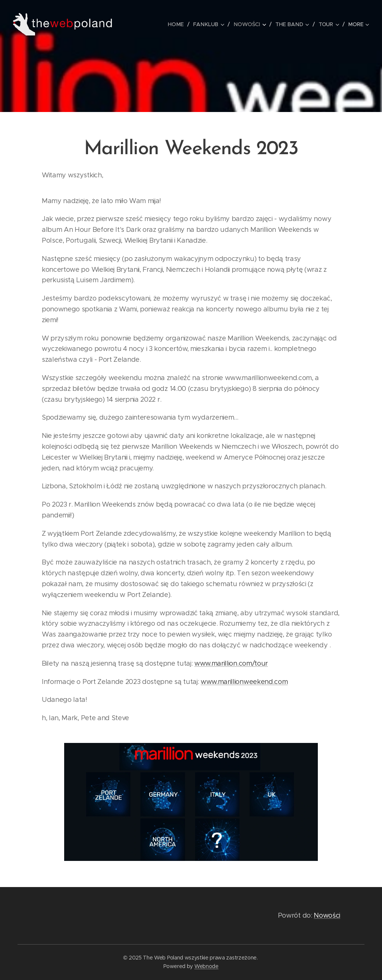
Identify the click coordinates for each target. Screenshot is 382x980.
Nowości (327, 915)
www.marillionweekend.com (244, 682)
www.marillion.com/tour (231, 663)
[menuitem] (179, 24)
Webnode (206, 966)
